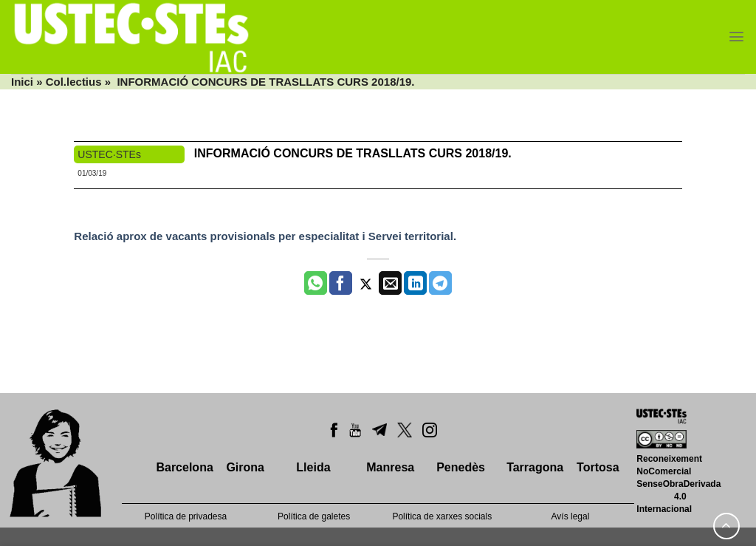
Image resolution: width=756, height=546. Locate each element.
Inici (22, 82)
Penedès (461, 467)
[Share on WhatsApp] (316, 283)
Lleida (313, 467)
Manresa (390, 467)
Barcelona (184, 467)
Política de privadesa (186, 516)
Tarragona (535, 467)
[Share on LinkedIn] (415, 283)
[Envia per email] (390, 283)
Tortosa (598, 467)
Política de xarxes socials (442, 516)
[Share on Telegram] (440, 283)
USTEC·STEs (109, 154)
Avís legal (571, 516)
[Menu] (736, 37)
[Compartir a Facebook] (341, 283)
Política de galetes (314, 516)
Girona (245, 467)
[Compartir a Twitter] (366, 283)
